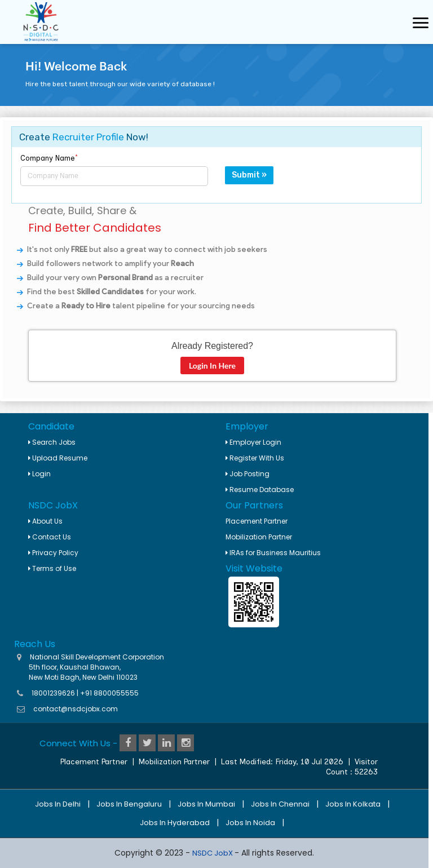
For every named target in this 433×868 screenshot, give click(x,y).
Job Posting (248, 474)
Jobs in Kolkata (353, 804)
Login (39, 474)
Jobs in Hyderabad (175, 823)
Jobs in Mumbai (206, 804)
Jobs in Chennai (280, 804)
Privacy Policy (53, 553)
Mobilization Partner (259, 537)
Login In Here (212, 366)
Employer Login (253, 442)
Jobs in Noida (250, 823)
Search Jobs (52, 442)
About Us (45, 521)
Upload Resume (58, 458)
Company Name (49, 158)
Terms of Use (52, 568)
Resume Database (260, 490)
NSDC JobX (213, 853)
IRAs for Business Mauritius (273, 553)
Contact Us (50, 537)
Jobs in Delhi (58, 804)
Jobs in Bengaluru (129, 804)
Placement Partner (257, 521)
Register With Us (255, 458)
